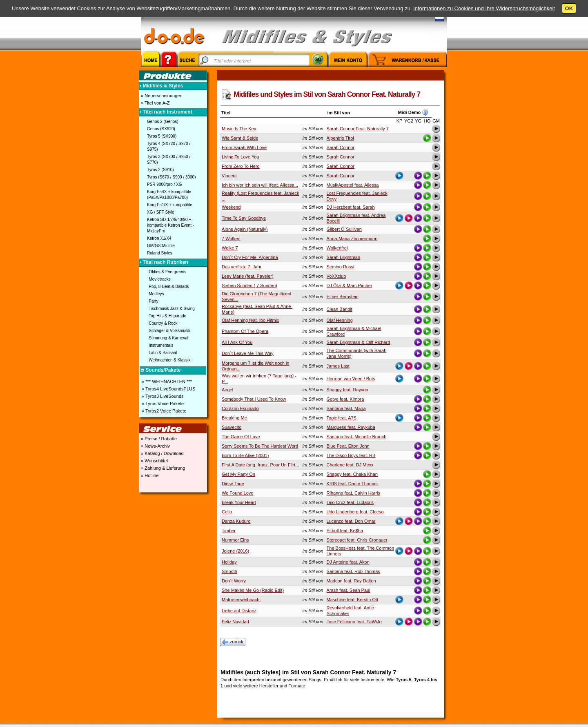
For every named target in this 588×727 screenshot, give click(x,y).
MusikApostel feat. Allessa (353, 185)
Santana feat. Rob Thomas (353, 571)
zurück (233, 642)
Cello (227, 512)
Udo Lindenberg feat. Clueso (355, 512)
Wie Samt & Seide (240, 138)
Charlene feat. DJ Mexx (350, 465)
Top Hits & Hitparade (167, 316)
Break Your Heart (239, 502)
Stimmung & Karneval (168, 338)
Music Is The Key (239, 129)
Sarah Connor (341, 147)
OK (569, 8)
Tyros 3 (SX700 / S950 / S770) (169, 159)
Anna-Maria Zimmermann (352, 239)
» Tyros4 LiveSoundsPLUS (168, 389)
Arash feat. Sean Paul (349, 590)
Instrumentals (161, 345)
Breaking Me (234, 418)
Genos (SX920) (161, 129)
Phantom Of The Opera (245, 331)
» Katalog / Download (162, 453)
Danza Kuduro (236, 521)
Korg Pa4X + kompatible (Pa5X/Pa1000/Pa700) (169, 195)
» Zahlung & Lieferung (162, 468)
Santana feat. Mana (346, 408)
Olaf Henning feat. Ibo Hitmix (251, 320)
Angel (227, 390)
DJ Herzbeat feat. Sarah (351, 207)
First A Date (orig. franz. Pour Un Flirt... (261, 465)
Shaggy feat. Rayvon (347, 390)
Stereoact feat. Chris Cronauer (357, 540)
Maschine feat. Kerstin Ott (353, 600)
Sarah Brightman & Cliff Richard (359, 342)
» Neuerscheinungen (161, 96)
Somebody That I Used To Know (254, 399)
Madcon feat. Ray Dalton (351, 581)
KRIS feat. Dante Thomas (352, 484)
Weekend (231, 207)
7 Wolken (231, 239)
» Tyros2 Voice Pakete (163, 411)
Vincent (229, 176)
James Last (338, 366)
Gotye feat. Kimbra (345, 399)
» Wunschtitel (154, 461)
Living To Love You (241, 157)
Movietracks (159, 279)
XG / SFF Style (161, 212)
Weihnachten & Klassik (169, 360)
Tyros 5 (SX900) (162, 136)
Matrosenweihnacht (241, 600)
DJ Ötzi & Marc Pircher (350, 285)
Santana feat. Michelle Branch (357, 437)
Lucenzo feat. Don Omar (351, 521)
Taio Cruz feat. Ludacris (350, 502)
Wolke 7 (230, 248)
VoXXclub (336, 276)
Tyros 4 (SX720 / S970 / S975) (169, 146)
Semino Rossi (341, 267)
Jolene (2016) (235, 551)
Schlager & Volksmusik (169, 331)
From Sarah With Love (244, 147)
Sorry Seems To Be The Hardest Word (260, 446)
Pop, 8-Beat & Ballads (169, 287)
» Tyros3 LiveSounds (162, 396)
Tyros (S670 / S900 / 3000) (171, 177)
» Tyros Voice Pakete (162, 404)
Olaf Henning (340, 320)
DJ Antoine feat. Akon (348, 562)
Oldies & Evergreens (167, 272)
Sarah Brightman (344, 257)
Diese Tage (233, 484)
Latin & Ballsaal (163, 353)
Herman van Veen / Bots (351, 379)
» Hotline (149, 475)
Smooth (229, 571)
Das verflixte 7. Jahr (242, 267)
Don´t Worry (234, 581)
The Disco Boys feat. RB (351, 455)
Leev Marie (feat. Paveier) (248, 276)
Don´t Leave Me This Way (248, 353)
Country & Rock (163, 323)
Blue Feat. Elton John (348, 446)
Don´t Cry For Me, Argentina (250, 257)
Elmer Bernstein (343, 297)
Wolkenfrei (337, 248)
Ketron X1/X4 (159, 238)
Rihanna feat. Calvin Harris (353, 493)
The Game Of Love (241, 437)
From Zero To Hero (241, 166)
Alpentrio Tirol (340, 138)
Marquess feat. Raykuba (351, 427)
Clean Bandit (340, 309)
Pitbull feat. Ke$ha (345, 531)
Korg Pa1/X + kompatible (170, 205)
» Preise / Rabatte (158, 439)
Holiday (229, 562)
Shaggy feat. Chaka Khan (352, 474)
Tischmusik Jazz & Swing (171, 309)
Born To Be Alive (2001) (245, 455)
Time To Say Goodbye (244, 218)
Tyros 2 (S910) (160, 170)
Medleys (156, 294)
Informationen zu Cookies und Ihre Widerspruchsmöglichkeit (484, 8)
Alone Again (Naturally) (245, 229)
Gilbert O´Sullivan (344, 229)
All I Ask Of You (237, 342)
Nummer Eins (235, 540)
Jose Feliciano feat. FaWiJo (354, 622)
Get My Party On (238, 474)
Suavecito (232, 427)
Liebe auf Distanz (239, 611)
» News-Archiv (155, 446)
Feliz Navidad (235, 622)
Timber (229, 531)
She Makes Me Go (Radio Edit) (253, 590)
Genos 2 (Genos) (163, 122)
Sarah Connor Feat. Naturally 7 (358, 129)
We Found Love (237, 493)
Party (153, 301)
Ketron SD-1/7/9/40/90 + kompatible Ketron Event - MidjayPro (170, 225)
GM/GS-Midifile (161, 246)
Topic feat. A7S (342, 418)
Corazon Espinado (240, 408)
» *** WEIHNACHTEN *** (166, 381)
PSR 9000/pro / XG (165, 184)
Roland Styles (160, 253)
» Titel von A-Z (155, 103)
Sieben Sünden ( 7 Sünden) (249, 285)
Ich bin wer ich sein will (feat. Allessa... (260, 185)
